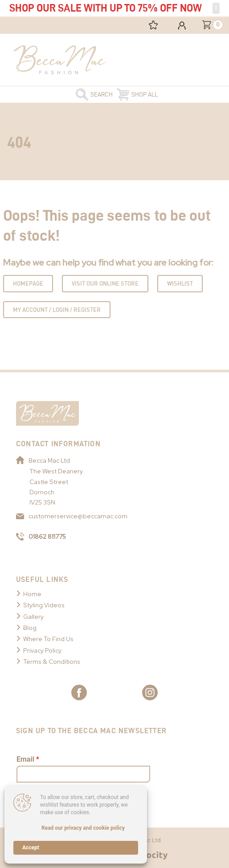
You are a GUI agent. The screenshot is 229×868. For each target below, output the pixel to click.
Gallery (33, 617)
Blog (30, 628)
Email (28, 759)
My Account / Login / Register (57, 310)
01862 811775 (41, 537)
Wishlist (180, 283)
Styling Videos (44, 605)
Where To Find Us (48, 639)
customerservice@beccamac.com (72, 516)
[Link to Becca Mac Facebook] (79, 692)
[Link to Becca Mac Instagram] (150, 692)
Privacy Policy (42, 650)
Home (32, 594)
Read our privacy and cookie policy (83, 828)
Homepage (28, 283)
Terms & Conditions (52, 662)
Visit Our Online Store (105, 283)
